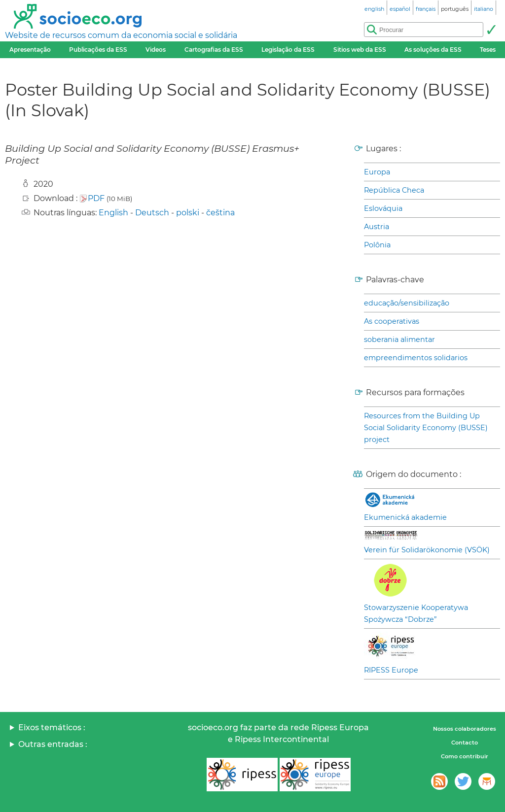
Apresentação (30, 50)
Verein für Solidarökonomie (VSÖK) (427, 550)
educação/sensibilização (407, 303)
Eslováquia (383, 208)
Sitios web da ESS (360, 50)
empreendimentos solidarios (416, 358)
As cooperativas (392, 321)
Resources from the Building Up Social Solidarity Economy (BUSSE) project (426, 428)
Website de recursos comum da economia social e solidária (121, 35)
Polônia (377, 245)
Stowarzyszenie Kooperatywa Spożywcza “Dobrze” (416, 613)
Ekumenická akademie (405, 517)
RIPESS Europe (391, 670)
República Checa (394, 190)
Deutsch (152, 213)
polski (188, 213)
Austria (377, 227)
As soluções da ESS (433, 50)
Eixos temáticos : (52, 727)
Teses (488, 50)
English (113, 213)
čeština (220, 213)
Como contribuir (465, 756)
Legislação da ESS (288, 50)
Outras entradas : (53, 744)
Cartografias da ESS (214, 50)
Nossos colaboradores (465, 729)
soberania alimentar (399, 339)
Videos (156, 50)
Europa (377, 172)
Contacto (465, 743)
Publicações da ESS (98, 50)
